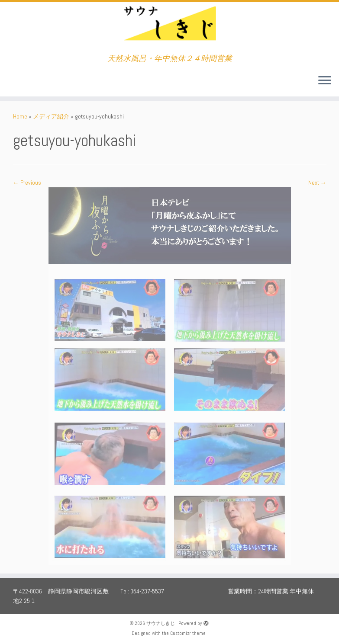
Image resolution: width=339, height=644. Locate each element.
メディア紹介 (51, 116)
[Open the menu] (325, 81)
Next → (317, 183)
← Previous (27, 183)
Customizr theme (188, 633)
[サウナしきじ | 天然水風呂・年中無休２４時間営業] (169, 28)
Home (20, 116)
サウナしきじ (161, 623)
